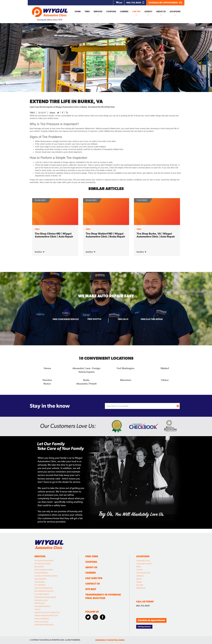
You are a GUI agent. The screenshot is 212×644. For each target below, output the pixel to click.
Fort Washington (126, 368)
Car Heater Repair (41, 572)
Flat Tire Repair (40, 585)
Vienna (47, 368)
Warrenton (126, 380)
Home (78, 11)
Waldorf (165, 368)
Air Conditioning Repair (44, 560)
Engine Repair (40, 582)
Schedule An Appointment (151, 620)
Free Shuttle (94, 319)
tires (32, 113)
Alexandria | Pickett (86, 383)
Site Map (91, 589)
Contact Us (93, 583)
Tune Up (37, 609)
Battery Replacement (43, 563)
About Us (161, 11)
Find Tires (92, 556)
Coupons (111, 11)
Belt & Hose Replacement (44, 569)
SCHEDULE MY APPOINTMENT (165, 3)
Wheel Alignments (42, 618)
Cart (119, 3)
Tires (87, 11)
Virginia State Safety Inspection (47, 612)
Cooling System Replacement (46, 575)
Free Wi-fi (123, 319)
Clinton (165, 380)
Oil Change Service (42, 594)
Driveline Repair (40, 578)
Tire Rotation (40, 603)
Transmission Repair (42, 606)
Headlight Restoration (43, 588)
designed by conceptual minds (110, 640)
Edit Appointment (144, 626)
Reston (47, 383)
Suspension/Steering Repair (45, 597)
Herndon (47, 380)
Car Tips (136, 11)
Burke (86, 380)
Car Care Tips (94, 578)
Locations (175, 11)
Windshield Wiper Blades (44, 624)
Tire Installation (41, 600)
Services (98, 11)
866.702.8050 (135, 3)
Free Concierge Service (66, 319)
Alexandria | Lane (143, 560)
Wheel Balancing (41, 621)
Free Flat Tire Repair (152, 319)
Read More (40, 252)
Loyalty (148, 11)
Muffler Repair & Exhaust (44, 591)
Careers (124, 11)
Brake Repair (39, 566)
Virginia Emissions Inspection (46, 615)
